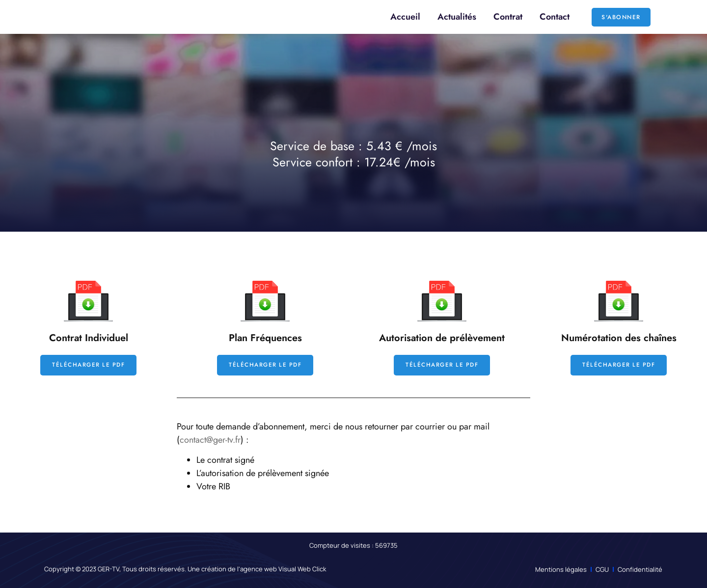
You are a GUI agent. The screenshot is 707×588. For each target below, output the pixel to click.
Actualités (457, 17)
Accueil (405, 17)
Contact (555, 17)
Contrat (508, 17)
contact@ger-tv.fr (210, 440)
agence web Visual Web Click (283, 569)
